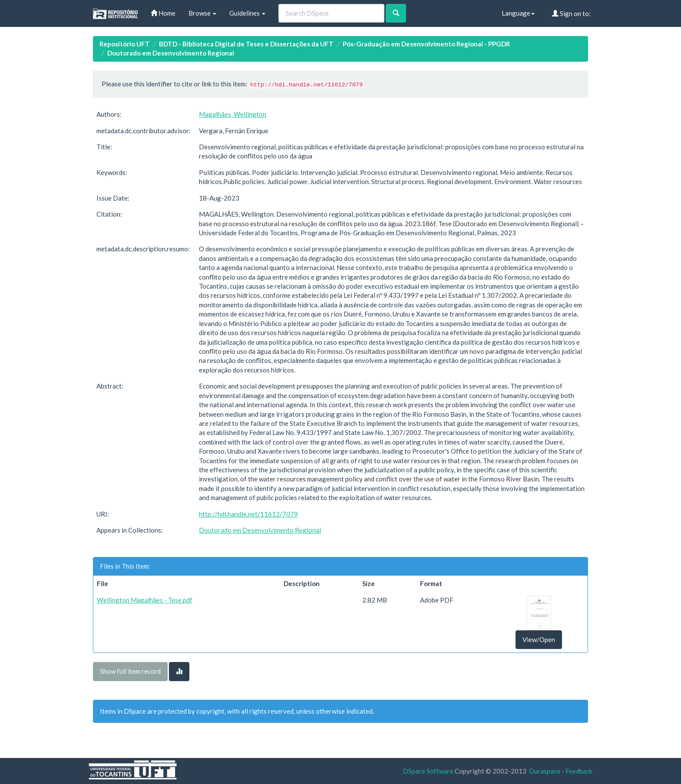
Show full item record (130, 671)
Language (518, 13)
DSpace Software (428, 771)
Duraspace (545, 771)
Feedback (579, 771)
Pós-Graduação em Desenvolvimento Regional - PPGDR (426, 44)
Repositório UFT (125, 44)
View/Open (539, 639)
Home (163, 13)
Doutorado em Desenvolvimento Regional (171, 53)
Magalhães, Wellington (233, 114)
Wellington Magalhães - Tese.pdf (145, 600)
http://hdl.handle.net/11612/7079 (248, 514)
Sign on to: (571, 13)
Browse (202, 13)
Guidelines (247, 13)
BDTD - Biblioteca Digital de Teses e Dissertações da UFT (246, 44)
